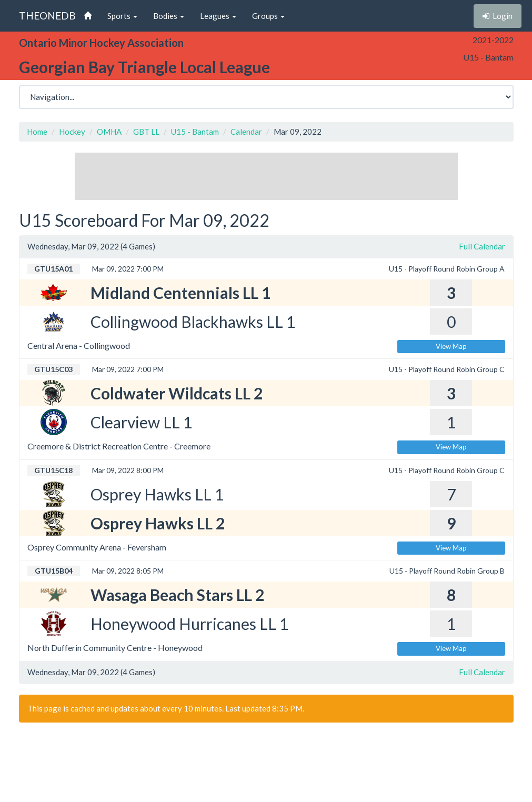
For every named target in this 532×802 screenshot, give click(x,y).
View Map (451, 346)
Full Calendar (482, 246)
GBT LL (146, 132)
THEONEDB (47, 16)
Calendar (246, 132)
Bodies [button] (169, 16)
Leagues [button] (218, 16)
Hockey (72, 132)
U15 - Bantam (195, 132)
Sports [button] (122, 16)
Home (37, 132)
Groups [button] (268, 16)
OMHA (109, 132)
